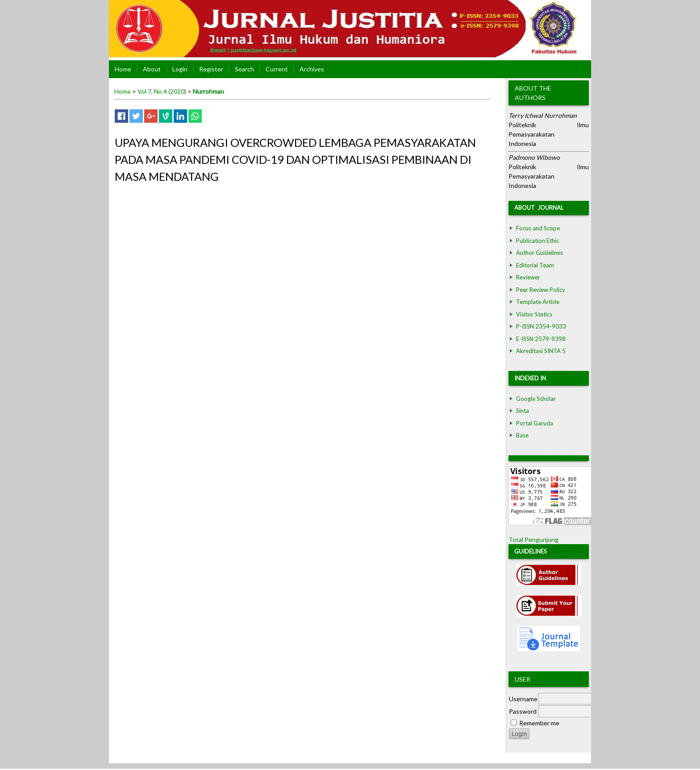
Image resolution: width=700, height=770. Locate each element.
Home (123, 69)
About (152, 69)
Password (523, 711)
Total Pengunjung (533, 539)
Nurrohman (208, 91)
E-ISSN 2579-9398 (541, 339)
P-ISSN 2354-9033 (541, 326)
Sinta (523, 411)
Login (180, 69)
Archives (312, 69)
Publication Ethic (537, 241)
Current (277, 69)
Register (211, 69)
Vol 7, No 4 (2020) (162, 91)
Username (523, 699)
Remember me (539, 723)
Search (244, 69)
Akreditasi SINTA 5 (541, 351)
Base (522, 435)
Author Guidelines (540, 253)
